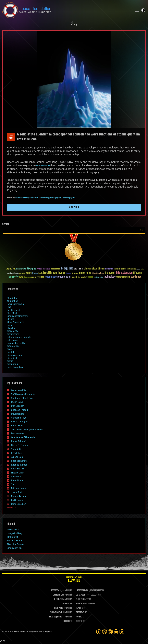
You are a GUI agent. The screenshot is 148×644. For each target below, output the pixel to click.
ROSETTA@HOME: (55, 617)
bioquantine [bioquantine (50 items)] (55, 269)
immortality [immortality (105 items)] (85, 273)
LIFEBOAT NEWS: (82, 591)
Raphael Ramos (19, 465)
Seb (13, 484)
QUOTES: (79, 621)
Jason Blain (17, 492)
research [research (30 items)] (74, 277)
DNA (9, 307)
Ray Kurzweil (13, 310)
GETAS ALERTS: (81, 595)
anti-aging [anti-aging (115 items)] (30, 269)
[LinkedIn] (110, 632)
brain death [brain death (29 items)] (117, 269)
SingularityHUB (15, 548)
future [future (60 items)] (29, 273)
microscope (43, 165)
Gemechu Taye (19, 418)
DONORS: (64, 604)
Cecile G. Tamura (20, 445)
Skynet (10, 319)
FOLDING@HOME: (56, 613)
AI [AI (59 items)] (14, 269)
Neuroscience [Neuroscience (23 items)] (27, 277)
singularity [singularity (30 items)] (84, 277)
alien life (11, 328)
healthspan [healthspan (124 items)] (59, 273)
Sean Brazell (17, 469)
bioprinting (12, 364)
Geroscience (13, 530)
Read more (74, 207)
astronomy (12, 340)
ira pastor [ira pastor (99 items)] (110, 273)
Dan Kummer (18, 433)
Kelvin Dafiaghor (20, 422)
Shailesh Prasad (19, 410)
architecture (13, 334)
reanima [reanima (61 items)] (40, 277)
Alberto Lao (17, 457)
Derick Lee (16, 453)
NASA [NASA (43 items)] (21, 277)
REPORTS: (79, 608)
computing (45, 198)
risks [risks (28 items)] (79, 277)
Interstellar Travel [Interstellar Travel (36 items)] (98, 273)
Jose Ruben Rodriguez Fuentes (27, 198)
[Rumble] (122, 632)
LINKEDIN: (57, 595)
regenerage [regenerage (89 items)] (51, 277)
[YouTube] (116, 632)
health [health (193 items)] (47, 273)
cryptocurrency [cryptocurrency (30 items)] (131, 269)
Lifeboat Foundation (21, 632)
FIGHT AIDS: (59, 608)
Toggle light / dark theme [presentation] (143, 10)
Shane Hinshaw (19, 461)
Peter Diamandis (15, 304)
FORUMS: (67, 621)
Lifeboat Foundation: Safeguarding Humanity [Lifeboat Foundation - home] (67, 10)
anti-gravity (13, 331)
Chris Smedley (18, 504)
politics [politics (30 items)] (34, 277)
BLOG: (78, 599)
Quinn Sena (17, 402)
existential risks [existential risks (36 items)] (13, 273)
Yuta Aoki (16, 449)
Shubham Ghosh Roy (22, 398)
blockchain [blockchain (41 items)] (109, 269)
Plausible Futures (16, 544)
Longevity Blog (14, 533)
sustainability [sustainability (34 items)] (98, 277)
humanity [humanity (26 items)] (69, 273)
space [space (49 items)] (91, 277)
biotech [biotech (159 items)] (78, 269)
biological (12, 358)
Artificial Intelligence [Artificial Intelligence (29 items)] (44, 269)
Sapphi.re (48, 632)
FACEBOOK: (55, 591)
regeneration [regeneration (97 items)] (64, 277)
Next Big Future (15, 541)
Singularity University (18, 316)
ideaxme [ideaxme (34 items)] (75, 273)
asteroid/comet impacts (19, 337)
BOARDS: (79, 604)
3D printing (12, 298)
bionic (10, 361)
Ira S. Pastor (17, 500)
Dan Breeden (18, 406)
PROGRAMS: (80, 613)
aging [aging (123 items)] (9, 269)
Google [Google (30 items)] (40, 273)
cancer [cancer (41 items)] (124, 269)
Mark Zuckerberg (15, 322)
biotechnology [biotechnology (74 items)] (91, 269)
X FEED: (57, 599)
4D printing (12, 301)
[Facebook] (99, 632)
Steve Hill (16, 477)
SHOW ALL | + (11, 508)
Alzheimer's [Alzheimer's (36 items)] (20, 269)
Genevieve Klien (19, 390)
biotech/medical (15, 367)
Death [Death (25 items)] (142, 269)
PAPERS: (79, 617)
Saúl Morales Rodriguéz (23, 394)
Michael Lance (19, 488)
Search (142, 230)
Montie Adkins (18, 496)
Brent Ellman (18, 480)
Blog (74, 23)
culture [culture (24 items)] (138, 269)
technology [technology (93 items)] (110, 277)
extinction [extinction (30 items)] (22, 273)
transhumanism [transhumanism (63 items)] (123, 277)
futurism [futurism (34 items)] (35, 273)
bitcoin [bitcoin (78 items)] (101, 269)
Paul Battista (18, 414)
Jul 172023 (11, 137)
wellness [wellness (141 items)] (136, 277)
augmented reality (16, 343)
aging (10, 325)
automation (13, 346)
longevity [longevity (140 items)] (13, 277)
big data (11, 352)
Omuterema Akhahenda (23, 437)
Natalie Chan (18, 473)
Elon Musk (12, 313)
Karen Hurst (17, 426)
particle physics (55, 198)
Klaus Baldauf (18, 441)
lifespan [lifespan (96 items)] (138, 273)
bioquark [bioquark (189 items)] (67, 269)
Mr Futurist (12, 537)
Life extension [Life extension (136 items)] (124, 273)
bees (9, 349)
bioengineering (14, 355)
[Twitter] (104, 632)
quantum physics (69, 198)
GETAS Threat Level (74, 580)
